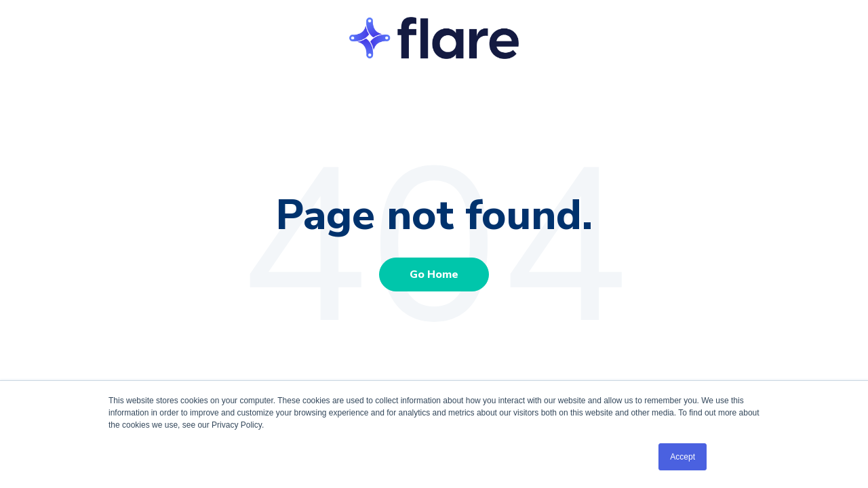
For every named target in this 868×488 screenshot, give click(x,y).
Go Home (434, 274)
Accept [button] (683, 457)
